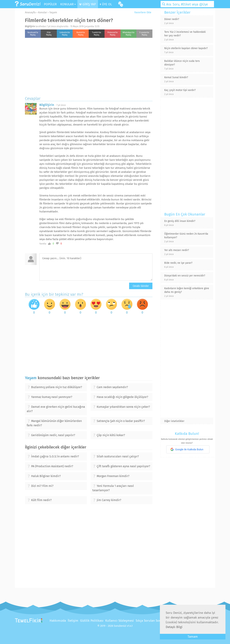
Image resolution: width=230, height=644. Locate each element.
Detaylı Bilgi (174, 627)
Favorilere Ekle (141, 12)
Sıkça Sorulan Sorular (151, 621)
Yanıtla (43, 244)
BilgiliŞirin (30, 26)
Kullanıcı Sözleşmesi (120, 621)
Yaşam (53, 12)
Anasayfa (30, 12)
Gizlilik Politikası (92, 621)
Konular (43, 12)
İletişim (73, 621)
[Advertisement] (89, 66)
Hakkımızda (58, 621)
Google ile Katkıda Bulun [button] (187, 449)
